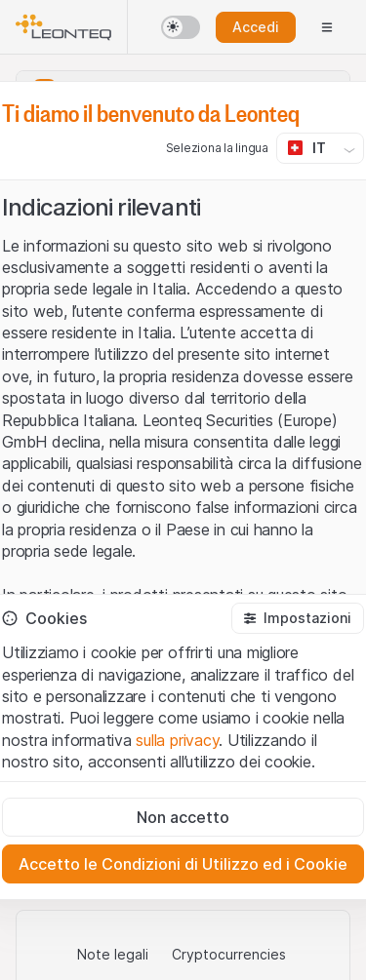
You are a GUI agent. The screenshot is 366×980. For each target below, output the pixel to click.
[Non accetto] (183, 817)
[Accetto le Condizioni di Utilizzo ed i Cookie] (183, 864)
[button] (298, 618)
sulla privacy (177, 740)
